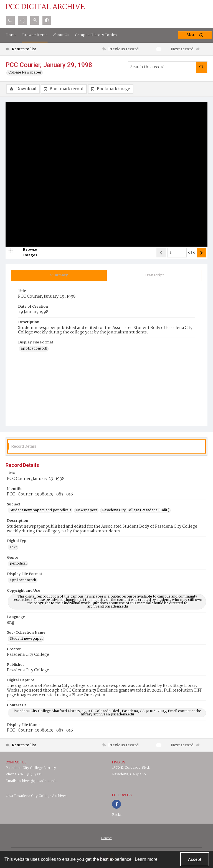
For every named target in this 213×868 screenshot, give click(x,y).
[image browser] (26, 253)
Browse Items (35, 35)
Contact (106, 838)
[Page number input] (177, 253)
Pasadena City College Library (31, 768)
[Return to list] (32, 49)
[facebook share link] (116, 804)
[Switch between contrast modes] (47, 20)
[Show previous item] (161, 253)
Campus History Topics (96, 35)
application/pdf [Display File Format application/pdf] (34, 349)
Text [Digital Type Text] (13, 547)
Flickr (117, 815)
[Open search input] (10, 20)
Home (11, 35)
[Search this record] (162, 67)
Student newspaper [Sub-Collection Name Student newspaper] (26, 639)
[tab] (59, 275)
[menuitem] (106, 838)
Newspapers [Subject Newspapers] (87, 510)
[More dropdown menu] (195, 35)
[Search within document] (202, 67)
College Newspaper (25, 73)
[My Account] (35, 20)
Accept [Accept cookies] (195, 859)
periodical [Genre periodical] (18, 564)
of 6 (192, 253)
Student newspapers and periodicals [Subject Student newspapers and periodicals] (40, 510)
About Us (61, 35)
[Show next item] (201, 253)
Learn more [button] (146, 859)
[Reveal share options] (22, 20)
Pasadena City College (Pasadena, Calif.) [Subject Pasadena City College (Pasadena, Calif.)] (136, 510)
